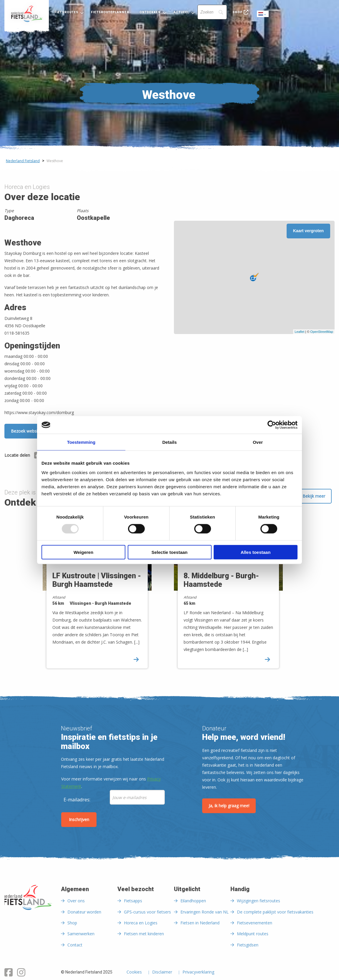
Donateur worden (84, 912)
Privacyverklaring (198, 972)
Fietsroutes (66, 12)
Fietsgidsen (248, 945)
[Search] (212, 12)
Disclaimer (162, 972)
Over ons (76, 901)
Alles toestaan (256, 552)
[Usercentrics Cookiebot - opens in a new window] (272, 425)
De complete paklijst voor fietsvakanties (275, 912)
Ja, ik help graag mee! (229, 806)
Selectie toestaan (170, 552)
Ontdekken (150, 12)
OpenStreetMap (322, 332)
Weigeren (83, 552)
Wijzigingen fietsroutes (259, 901)
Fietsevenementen (255, 923)
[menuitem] (27, 14)
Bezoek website (26, 431)
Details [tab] (169, 442)
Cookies (134, 972)
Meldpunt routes (253, 934)
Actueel (182, 12)
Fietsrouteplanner (110, 12)
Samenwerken (81, 934)
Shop (237, 12)
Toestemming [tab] (81, 442)
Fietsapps (133, 901)
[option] (104, 596)
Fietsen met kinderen (144, 934)
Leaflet (299, 332)
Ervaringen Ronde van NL (205, 912)
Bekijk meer (314, 496)
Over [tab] (258, 442)
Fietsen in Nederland (200, 923)
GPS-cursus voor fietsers (147, 912)
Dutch (263, 14)
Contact (75, 945)
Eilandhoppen (193, 901)
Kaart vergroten (308, 231)
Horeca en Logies (141, 923)
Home (27, 14)
